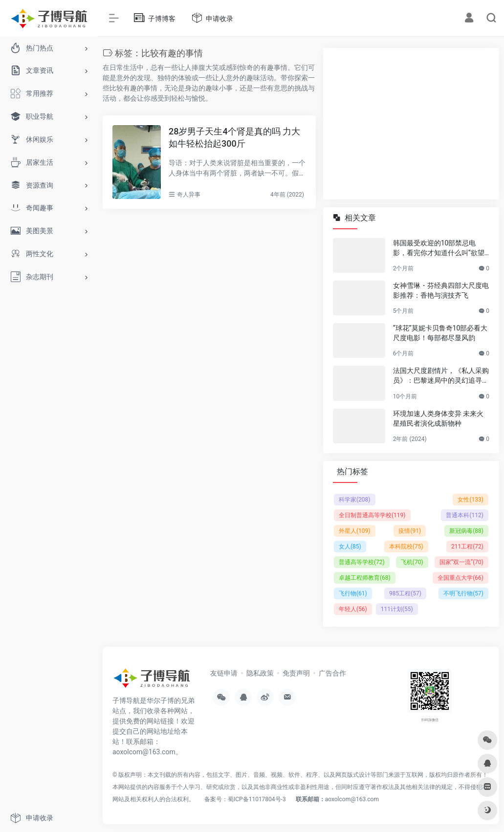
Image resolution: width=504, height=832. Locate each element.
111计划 (397, 609)
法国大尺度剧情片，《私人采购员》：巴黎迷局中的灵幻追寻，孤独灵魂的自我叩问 (441, 376)
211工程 (467, 547)
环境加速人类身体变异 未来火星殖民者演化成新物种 (438, 418)
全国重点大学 (460, 578)
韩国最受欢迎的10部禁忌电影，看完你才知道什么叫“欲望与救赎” (439, 248)
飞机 (412, 562)
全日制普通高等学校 (372, 515)
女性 (471, 500)
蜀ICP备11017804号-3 (257, 799)
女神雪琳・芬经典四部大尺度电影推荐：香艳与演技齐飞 (441, 290)
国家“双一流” (461, 562)
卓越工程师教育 (365, 578)
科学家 (355, 500)
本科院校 (406, 547)
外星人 (355, 531)
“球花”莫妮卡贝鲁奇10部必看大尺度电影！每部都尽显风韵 (440, 333)
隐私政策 (260, 673)
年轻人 (353, 609)
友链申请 (224, 673)
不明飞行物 (463, 593)
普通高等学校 (362, 562)
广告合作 (332, 673)
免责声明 (296, 673)
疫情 (410, 531)
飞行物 (353, 593)
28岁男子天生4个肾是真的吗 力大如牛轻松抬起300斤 (234, 138)
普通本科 (465, 515)
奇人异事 (189, 195)
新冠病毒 (466, 531)
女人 (350, 547)
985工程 (405, 593)
